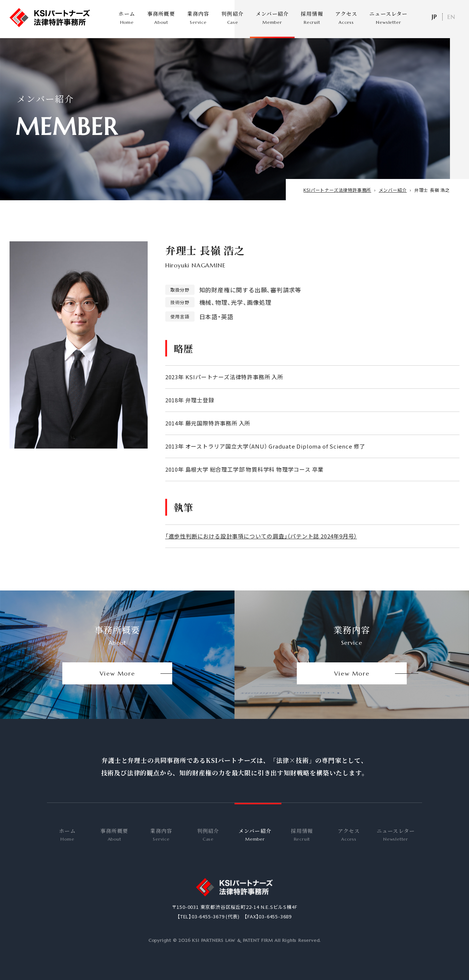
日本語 (434, 17)
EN (451, 17)
